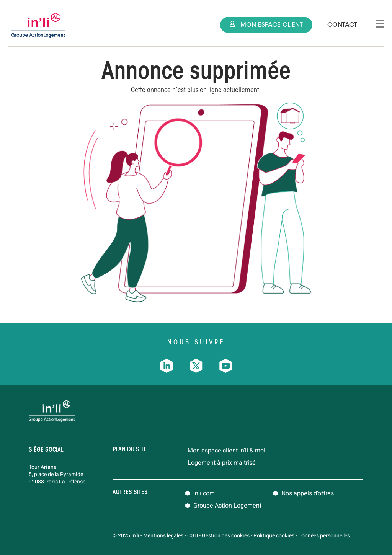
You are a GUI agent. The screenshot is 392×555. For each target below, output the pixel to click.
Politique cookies (274, 536)
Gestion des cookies (226, 536)
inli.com (204, 493)
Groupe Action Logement (227, 506)
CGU (193, 536)
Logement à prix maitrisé (222, 463)
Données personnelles (324, 536)
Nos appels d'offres (308, 493)
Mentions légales (163, 536)
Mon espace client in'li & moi (226, 451)
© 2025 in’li (126, 536)
